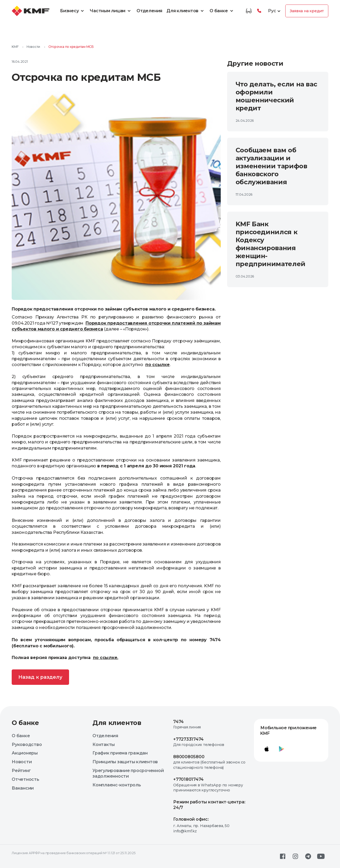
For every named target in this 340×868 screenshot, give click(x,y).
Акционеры (25, 753)
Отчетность (25, 779)
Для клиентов (186, 11)
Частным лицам (111, 11)
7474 (178, 722)
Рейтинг (21, 771)
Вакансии (23, 788)
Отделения (149, 11)
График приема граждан (120, 753)
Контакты (104, 745)
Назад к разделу (40, 677)
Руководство (27, 745)
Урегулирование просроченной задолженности (128, 773)
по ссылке (105, 658)
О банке (222, 11)
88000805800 (189, 757)
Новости (33, 47)
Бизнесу (73, 11)
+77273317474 (188, 739)
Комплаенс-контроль (117, 785)
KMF (15, 47)
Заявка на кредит (307, 11)
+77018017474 (188, 779)
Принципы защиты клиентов (125, 762)
